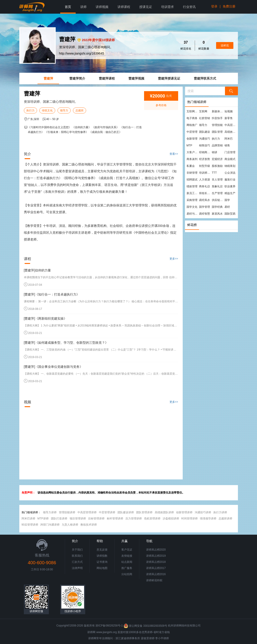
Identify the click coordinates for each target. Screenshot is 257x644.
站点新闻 (127, 562)
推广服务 (127, 568)
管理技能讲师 (67, 512)
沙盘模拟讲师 (171, 519)
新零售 (229, 118)
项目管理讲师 (78, 519)
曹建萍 (48, 78)
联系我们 (77, 556)
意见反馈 (102, 550)
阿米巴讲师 (28, 519)
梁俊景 (145, 638)
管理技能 (217, 125)
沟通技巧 (205, 139)
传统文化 (47, 110)
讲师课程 (124, 7)
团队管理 (217, 132)
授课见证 (146, 7)
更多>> (174, 259)
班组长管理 (205, 193)
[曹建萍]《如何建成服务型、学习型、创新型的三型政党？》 (66, 343)
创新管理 (192, 139)
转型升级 (205, 166)
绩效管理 (192, 186)
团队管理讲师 (144, 512)
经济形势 (205, 159)
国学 (227, 200)
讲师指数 (102, 556)
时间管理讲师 (190, 519)
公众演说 (230, 173)
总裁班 (80, 110)
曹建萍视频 (136, 78)
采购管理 (192, 200)
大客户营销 (193, 152)
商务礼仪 (205, 186)
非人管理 (217, 180)
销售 (227, 145)
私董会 (191, 166)
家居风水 (217, 214)
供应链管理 (218, 200)
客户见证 (127, 550)
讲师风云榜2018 (156, 562)
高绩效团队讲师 (164, 512)
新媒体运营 (218, 111)
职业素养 (230, 186)
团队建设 (205, 132)
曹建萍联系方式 (205, 78)
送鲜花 (225, 45)
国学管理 (205, 207)
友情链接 (127, 556)
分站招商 (127, 574)
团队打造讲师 (59, 519)
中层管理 (192, 132)
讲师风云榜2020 (156, 550)
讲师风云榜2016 (156, 574)
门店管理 (230, 152)
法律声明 (77, 568)
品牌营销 (217, 145)
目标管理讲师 (96, 519)
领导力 (64, 110)
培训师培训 (205, 173)
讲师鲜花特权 (154, 580)
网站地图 (102, 568)
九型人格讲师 (70, 525)
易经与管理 (193, 214)
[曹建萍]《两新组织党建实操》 (45, 318)
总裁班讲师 (225, 519)
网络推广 (192, 125)
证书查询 (102, 562)
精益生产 (230, 193)
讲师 (83, 7)
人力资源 (205, 180)
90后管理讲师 (30, 525)
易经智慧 (205, 214)
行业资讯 (189, 7)
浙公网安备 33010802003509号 (146, 626)
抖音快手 (217, 118)
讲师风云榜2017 (156, 568)
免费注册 (229, 6)
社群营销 (205, 118)
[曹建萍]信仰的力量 (37, 270)
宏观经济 (217, 159)
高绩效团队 (231, 132)
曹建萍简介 (77, 78)
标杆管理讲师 (115, 519)
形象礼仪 (217, 186)
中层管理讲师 (107, 512)
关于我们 (77, 550)
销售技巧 (205, 145)
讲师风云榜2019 (156, 556)
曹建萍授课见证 (169, 78)
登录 (214, 6)
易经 (227, 207)
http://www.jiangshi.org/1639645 (82, 53)
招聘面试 (192, 180)
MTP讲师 (43, 519)
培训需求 (167, 7)
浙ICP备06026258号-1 (109, 626)
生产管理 (217, 193)
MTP (189, 145)
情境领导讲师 (208, 519)
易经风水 (205, 200)
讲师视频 (102, 7)
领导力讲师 (50, 512)
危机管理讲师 (152, 519)
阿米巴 (229, 139)
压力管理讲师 (134, 519)
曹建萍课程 (107, 78)
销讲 (215, 152)
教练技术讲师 (89, 525)
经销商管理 (205, 152)
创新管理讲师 (184, 512)
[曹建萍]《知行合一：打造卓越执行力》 (52, 294)
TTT (214, 173)
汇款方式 (77, 562)
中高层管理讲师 (87, 512)
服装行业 (230, 180)
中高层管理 (231, 125)
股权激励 (217, 166)
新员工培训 (193, 193)
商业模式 (230, 159)
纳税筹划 (230, 166)
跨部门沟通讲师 (50, 525)
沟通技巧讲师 (203, 512)
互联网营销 (193, 111)
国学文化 (192, 207)
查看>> (174, 154)
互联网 (203, 111)
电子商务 (192, 118)
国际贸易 (230, 214)
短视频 (229, 111)
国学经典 (217, 207)
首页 (68, 7)
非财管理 (192, 173)
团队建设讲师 (126, 512)
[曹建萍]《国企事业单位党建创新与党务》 (53, 367)
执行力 (30, 110)
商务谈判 (192, 159)
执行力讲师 (220, 512)
